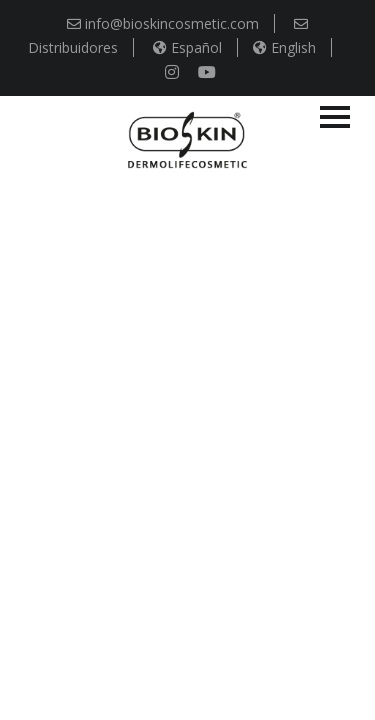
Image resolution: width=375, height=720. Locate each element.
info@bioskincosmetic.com (163, 23)
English (284, 47)
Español (187, 47)
